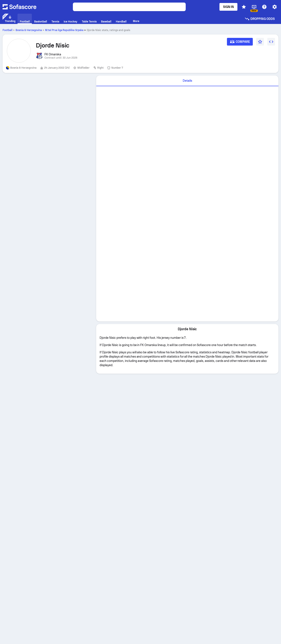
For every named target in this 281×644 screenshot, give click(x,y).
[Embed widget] (271, 42)
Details (187, 81)
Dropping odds (260, 19)
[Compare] (240, 43)
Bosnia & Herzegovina (29, 30)
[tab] (187, 81)
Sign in (229, 7)
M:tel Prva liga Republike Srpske (64, 30)
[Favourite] (260, 42)
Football (7, 30)
